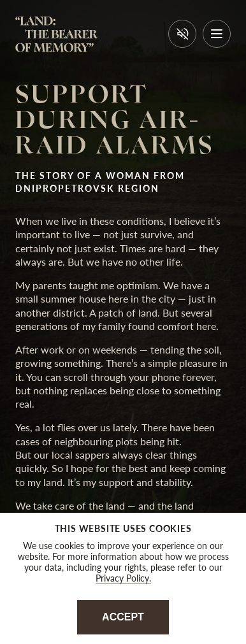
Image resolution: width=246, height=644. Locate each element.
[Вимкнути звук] (182, 34)
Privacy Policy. (123, 578)
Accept (123, 617)
